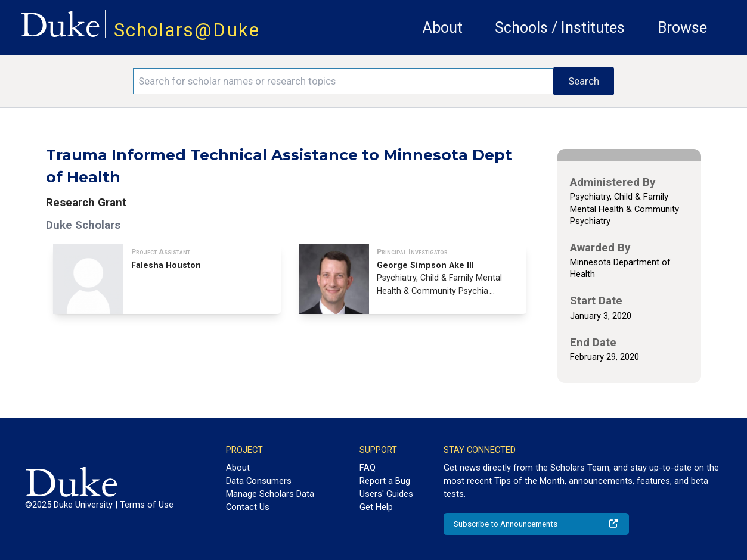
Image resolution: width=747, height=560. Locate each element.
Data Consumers (259, 481)
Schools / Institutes (560, 28)
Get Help (376, 507)
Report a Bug (385, 481)
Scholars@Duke (187, 30)
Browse (682, 28)
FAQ (368, 468)
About (443, 28)
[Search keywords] (343, 81)
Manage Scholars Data (270, 494)
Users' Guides (386, 494)
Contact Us (248, 507)
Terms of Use (147, 505)
